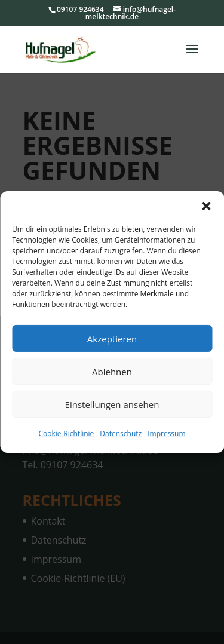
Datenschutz (121, 433)
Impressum (166, 433)
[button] (206, 206)
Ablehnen (112, 371)
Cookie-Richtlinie (66, 433)
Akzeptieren (112, 338)
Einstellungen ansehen (112, 404)
